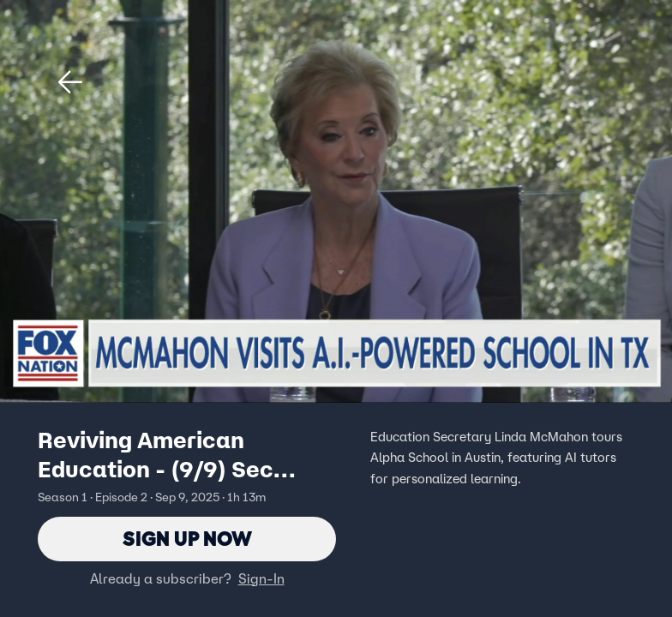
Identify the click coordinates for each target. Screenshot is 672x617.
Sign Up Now (187, 539)
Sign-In (261, 578)
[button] (70, 82)
